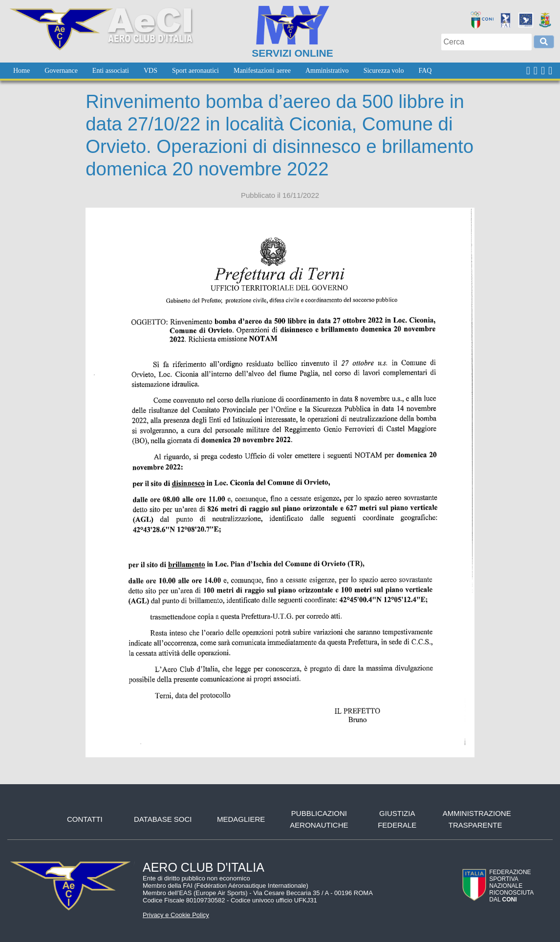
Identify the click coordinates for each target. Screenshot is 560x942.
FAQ (425, 71)
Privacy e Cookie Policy (176, 915)
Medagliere (241, 819)
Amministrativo (327, 71)
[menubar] (222, 71)
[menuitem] (22, 71)
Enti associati (111, 71)
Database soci (163, 819)
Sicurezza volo (384, 71)
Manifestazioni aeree (262, 71)
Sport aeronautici (195, 71)
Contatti (85, 819)
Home (22, 71)
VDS (151, 71)
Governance (61, 71)
